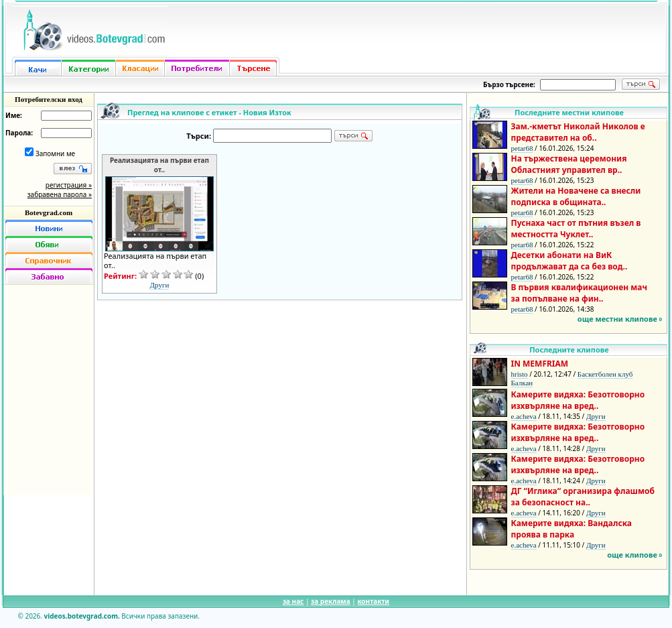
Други (160, 285)
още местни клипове (617, 319)
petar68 (522, 148)
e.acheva (524, 416)
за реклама (331, 601)
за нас (293, 601)
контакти (373, 601)
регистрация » (69, 185)
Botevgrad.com (49, 212)
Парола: (19, 133)
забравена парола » (60, 194)
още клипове (632, 555)
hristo (520, 374)
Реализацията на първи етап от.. (159, 165)
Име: (14, 115)
